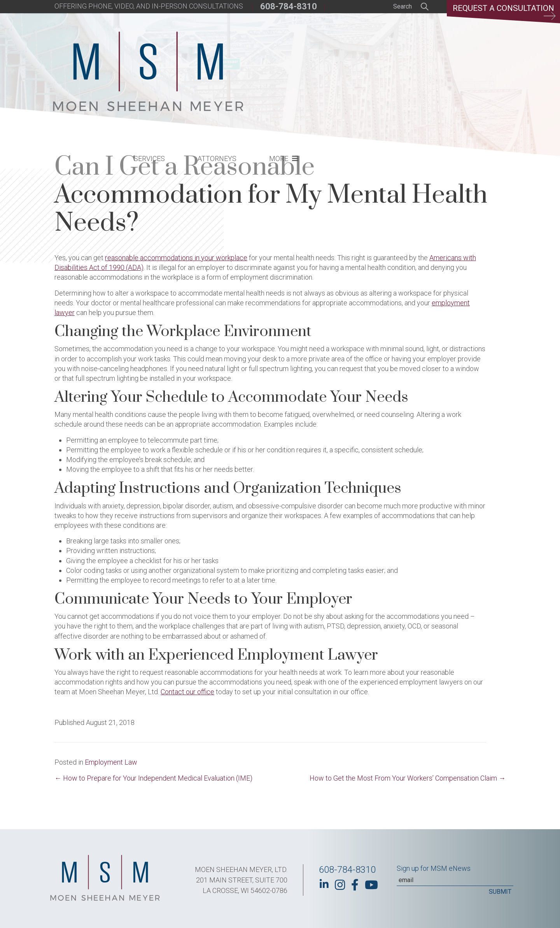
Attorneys (345, 57)
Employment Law (111, 762)
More (407, 57)
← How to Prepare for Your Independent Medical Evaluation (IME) (153, 778)
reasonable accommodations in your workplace (176, 258)
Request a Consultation (500, 14)
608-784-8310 (289, 6)
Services (278, 57)
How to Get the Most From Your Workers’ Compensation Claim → (408, 778)
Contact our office (187, 692)
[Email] (455, 880)
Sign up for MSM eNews (434, 868)
